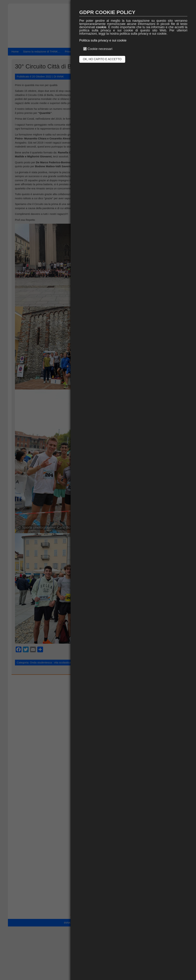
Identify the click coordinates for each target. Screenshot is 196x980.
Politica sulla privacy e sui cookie (103, 40)
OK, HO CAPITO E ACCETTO (102, 59)
